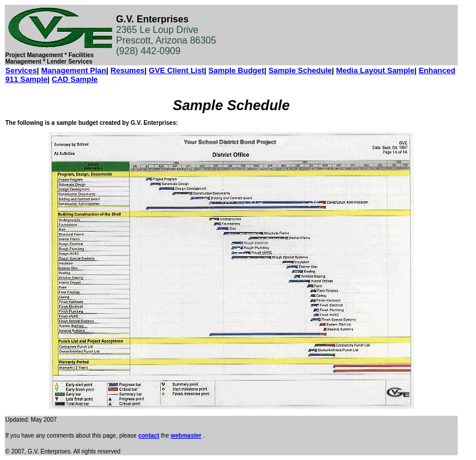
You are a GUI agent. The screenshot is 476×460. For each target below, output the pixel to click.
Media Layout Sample (376, 70)
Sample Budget (237, 70)
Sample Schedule (300, 70)
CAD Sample (75, 79)
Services (21, 70)
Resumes (128, 70)
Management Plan (74, 70)
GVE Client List (177, 70)
